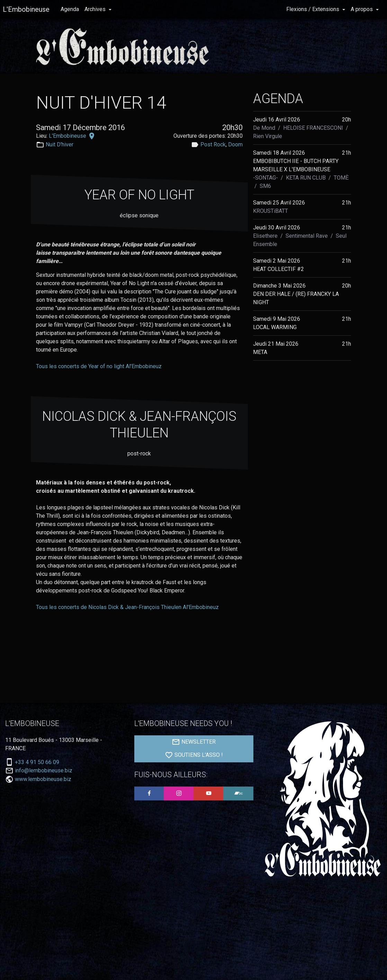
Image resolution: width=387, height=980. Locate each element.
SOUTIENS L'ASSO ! (194, 755)
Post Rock (213, 144)
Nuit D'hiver (60, 144)
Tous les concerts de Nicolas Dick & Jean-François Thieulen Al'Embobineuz (127, 607)
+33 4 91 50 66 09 (37, 762)
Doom (235, 144)
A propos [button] (362, 9)
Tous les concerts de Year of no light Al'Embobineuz (99, 366)
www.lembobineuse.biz (43, 779)
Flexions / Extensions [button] (313, 9)
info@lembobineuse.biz (44, 771)
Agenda (70, 9)
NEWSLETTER (194, 742)
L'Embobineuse (26, 9)
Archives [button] (96, 9)
